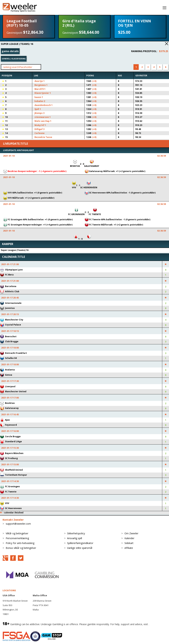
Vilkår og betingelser (17, 533)
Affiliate (129, 548)
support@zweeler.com (18, 524)
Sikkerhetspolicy (76, 533)
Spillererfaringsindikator (80, 543)
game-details (10, 51)
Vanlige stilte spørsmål (80, 548)
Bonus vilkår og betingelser (21, 548)
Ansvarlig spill (75, 538)
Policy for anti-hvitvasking (20, 543)
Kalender (129, 538)
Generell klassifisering (14, 59)
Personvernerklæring (17, 538)
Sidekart (129, 543)
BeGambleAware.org (14, 628)
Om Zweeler (131, 533)
